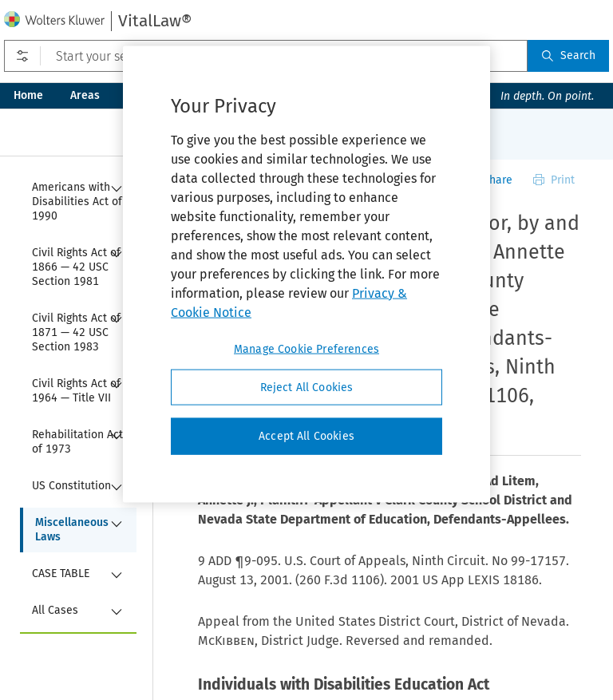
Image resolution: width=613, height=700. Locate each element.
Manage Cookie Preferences (306, 348)
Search (568, 55)
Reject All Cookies (307, 387)
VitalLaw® (155, 21)
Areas (85, 95)
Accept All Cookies (306, 436)
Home (28, 95)
